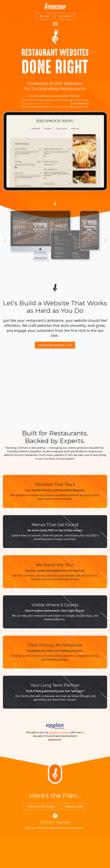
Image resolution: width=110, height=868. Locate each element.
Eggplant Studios (59, 732)
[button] (5, 240)
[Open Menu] (55, 24)
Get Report (80, 103)
